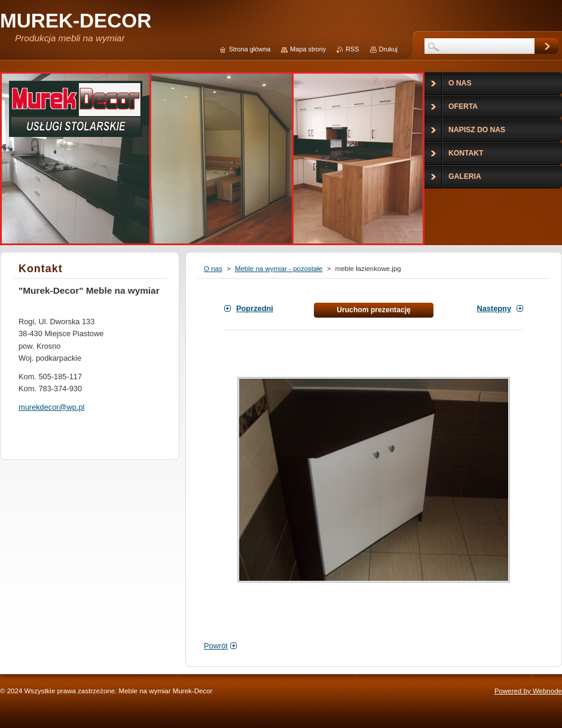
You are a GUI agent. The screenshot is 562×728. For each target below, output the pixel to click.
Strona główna (250, 49)
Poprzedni (255, 308)
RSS (352, 49)
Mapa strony (308, 49)
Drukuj (388, 49)
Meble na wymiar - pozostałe (279, 269)
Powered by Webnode (528, 691)
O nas (213, 269)
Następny (494, 308)
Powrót (216, 646)
